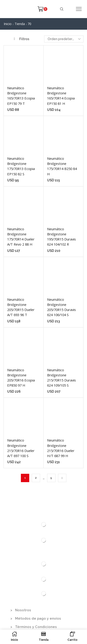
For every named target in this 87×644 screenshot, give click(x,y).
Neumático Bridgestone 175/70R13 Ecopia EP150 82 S (21, 166)
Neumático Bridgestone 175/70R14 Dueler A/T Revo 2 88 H (21, 237)
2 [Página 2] (36, 478)
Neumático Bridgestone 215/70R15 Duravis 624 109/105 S (61, 378)
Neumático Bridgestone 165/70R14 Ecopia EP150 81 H (61, 96)
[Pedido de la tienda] (64, 39)
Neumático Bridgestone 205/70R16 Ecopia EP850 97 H (21, 378)
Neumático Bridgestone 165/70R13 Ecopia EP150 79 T (21, 96)
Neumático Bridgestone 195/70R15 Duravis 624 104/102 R (61, 237)
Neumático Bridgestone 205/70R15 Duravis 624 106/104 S (61, 307)
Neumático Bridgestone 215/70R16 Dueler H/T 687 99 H (61, 448)
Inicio (8, 24)
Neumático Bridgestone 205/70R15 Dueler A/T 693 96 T (21, 307)
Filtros (22, 39)
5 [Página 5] (51, 478)
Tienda (20, 24)
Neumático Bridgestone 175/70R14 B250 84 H (62, 166)
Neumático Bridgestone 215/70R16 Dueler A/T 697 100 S (21, 448)
